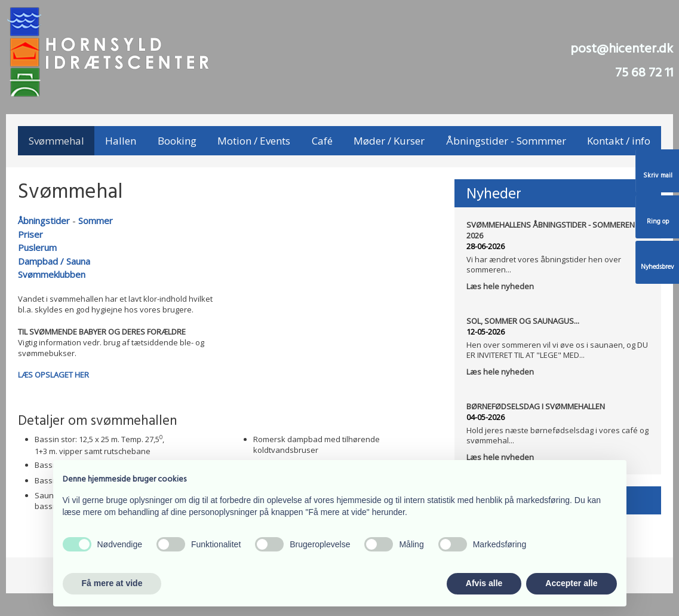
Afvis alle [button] (484, 583)
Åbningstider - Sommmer (506, 141)
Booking (177, 141)
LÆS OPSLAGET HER (53, 375)
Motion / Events (254, 141)
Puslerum (37, 247)
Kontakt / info (619, 141)
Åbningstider (44, 220)
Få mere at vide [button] (112, 583)
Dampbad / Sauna (54, 261)
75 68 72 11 (644, 73)
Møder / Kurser (389, 141)
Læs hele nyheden (500, 286)
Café (322, 141)
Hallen (121, 141)
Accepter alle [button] (571, 583)
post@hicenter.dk (622, 49)
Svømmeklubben (52, 274)
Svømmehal (56, 141)
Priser (30, 234)
